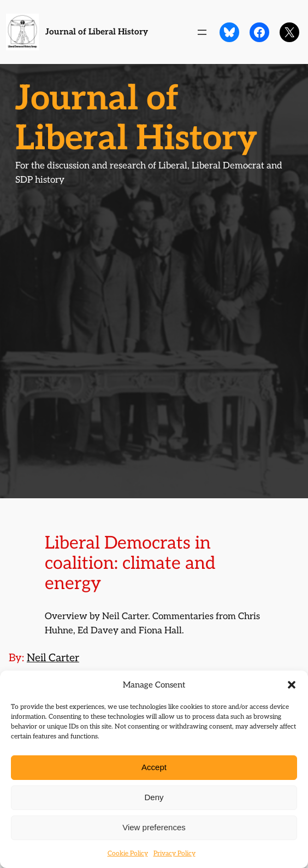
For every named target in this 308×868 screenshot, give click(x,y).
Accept (154, 767)
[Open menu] (202, 32)
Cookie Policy (128, 854)
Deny (154, 797)
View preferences (154, 827)
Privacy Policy (174, 854)
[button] (292, 685)
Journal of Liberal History (97, 32)
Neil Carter (53, 658)
